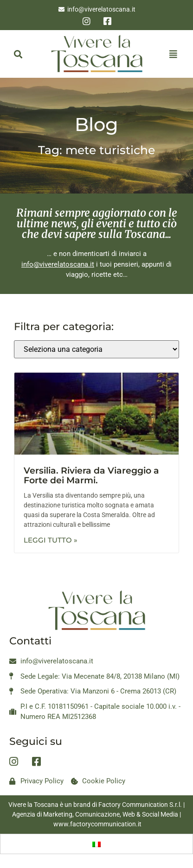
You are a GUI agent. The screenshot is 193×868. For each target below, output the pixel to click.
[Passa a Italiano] (96, 844)
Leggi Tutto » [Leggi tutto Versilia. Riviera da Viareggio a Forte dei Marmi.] (51, 540)
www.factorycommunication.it (97, 824)
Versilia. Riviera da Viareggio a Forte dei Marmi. (91, 475)
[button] (18, 54)
